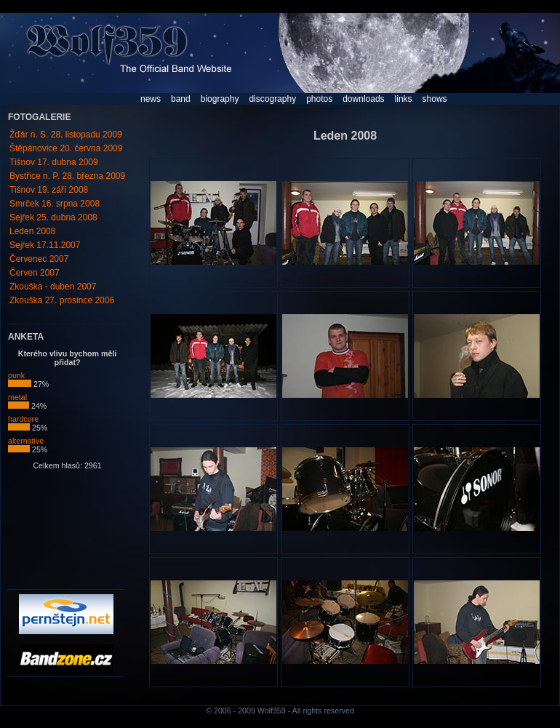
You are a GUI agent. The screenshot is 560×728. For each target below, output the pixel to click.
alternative (26, 444)
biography (220, 99)
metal (19, 401)
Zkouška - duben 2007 (53, 287)
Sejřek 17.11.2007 (45, 245)
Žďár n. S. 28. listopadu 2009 (66, 135)
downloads (363, 99)
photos (319, 99)
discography (272, 99)
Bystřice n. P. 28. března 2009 (67, 176)
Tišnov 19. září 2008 (49, 190)
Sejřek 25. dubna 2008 (53, 217)
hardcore (23, 423)
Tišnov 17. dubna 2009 (54, 162)
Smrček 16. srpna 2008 (55, 204)
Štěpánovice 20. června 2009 (66, 148)
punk (20, 379)
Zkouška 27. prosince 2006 (62, 300)
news (151, 99)
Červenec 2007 (39, 259)
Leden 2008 (32, 231)
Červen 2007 (35, 273)
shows (435, 99)
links (404, 99)
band (181, 99)
